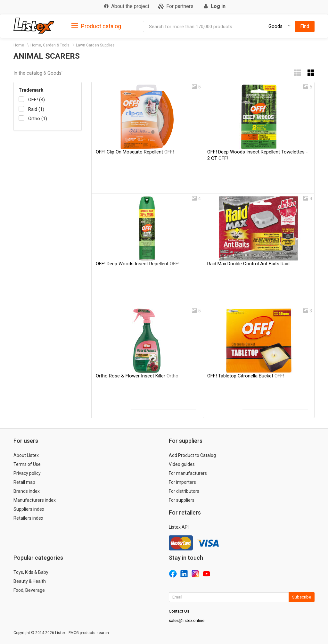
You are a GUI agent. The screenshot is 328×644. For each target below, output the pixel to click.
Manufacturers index (35, 500)
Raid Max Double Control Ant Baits (248, 264)
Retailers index (28, 518)
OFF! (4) (37, 100)
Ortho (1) (38, 119)
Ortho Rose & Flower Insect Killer (137, 376)
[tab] (96, 26)
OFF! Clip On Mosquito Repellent (135, 152)
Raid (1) (36, 109)
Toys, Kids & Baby (31, 572)
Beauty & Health (30, 581)
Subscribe (302, 597)
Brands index (27, 491)
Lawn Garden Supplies (95, 45)
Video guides (182, 464)
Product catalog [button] (96, 26)
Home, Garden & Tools (50, 45)
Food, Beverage (29, 590)
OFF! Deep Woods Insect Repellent (138, 264)
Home (19, 45)
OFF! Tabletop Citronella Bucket (246, 376)
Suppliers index (29, 509)
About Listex (26, 455)
